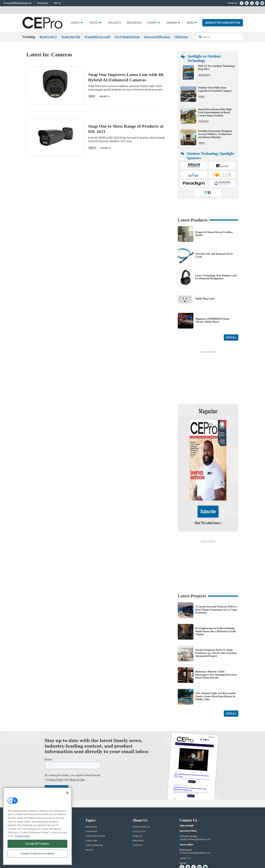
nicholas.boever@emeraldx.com (195, 818)
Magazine (137, 801)
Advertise (43, 3)
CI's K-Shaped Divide (127, 37)
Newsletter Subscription (223, 23)
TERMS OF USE (220, 852)
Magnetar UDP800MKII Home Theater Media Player (212, 320)
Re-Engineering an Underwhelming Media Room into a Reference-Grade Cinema (216, 596)
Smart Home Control (95, 801)
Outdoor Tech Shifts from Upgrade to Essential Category (215, 89)
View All (231, 338)
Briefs (92, 148)
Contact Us (185, 823)
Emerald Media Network (18, 3)
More (190, 23)
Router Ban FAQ (71, 37)
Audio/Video (91, 805)
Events (152, 23)
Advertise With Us (141, 792)
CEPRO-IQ (137, 810)
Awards (172, 23)
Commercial (91, 796)
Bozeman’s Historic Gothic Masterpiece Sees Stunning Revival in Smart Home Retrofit (216, 639)
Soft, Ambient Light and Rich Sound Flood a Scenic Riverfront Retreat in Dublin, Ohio (215, 661)
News (92, 96)
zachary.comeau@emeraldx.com (195, 804)
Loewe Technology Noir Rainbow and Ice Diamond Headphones (216, 277)
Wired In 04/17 (48, 37)
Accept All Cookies (37, 844)
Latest (75, 23)
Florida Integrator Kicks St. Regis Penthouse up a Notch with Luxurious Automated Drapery (216, 618)
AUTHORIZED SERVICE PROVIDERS (124, 852)
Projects (114, 23)
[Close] (67, 793)
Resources (134, 23)
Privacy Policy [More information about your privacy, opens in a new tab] (22, 836)
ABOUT (89, 852)
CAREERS (99, 852)
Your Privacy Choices (192, 852)
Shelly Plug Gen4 (205, 299)
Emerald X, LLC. (211, 847)
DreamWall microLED (97, 37)
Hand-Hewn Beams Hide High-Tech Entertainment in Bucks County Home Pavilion (215, 112)
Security (89, 814)
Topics (94, 23)
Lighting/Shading (94, 810)
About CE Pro (139, 796)
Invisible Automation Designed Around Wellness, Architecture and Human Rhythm (215, 134)
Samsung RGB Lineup (157, 37)
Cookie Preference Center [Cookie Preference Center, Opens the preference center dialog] (37, 854)
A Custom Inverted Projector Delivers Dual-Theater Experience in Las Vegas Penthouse (216, 574)
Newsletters (138, 805)
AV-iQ (57, 3)
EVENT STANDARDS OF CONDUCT (161, 852)
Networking (91, 792)
